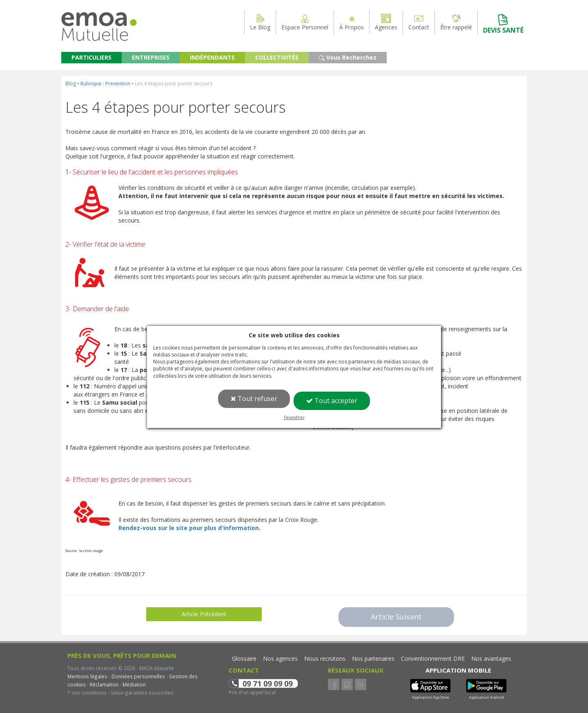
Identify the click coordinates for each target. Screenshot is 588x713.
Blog (71, 84)
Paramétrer (294, 417)
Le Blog (260, 22)
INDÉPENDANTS (212, 57)
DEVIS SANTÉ (503, 24)
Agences (386, 22)
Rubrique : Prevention (105, 84)
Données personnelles (138, 676)
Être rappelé (456, 22)
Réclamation (104, 684)
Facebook (334, 684)
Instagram (347, 684)
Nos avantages (491, 658)
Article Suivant (396, 617)
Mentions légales (87, 676)
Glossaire (244, 658)
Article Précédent (204, 614)
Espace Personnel (305, 22)
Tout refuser (254, 399)
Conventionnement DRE (433, 658)
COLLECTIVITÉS (277, 57)
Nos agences (280, 658)
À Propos (352, 22)
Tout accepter (332, 401)
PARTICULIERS (91, 57)
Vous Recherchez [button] (348, 57)
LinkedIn (361, 684)
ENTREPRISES (151, 57)
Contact (419, 22)
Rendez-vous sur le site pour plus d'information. (189, 528)
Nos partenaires (373, 658)
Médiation (134, 684)
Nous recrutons (325, 658)
